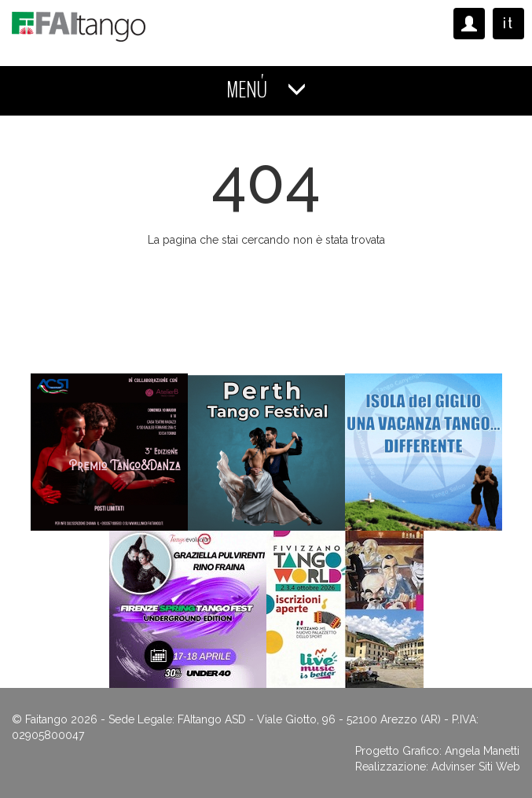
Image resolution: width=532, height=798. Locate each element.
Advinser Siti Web (476, 767)
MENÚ (266, 90)
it (508, 23)
